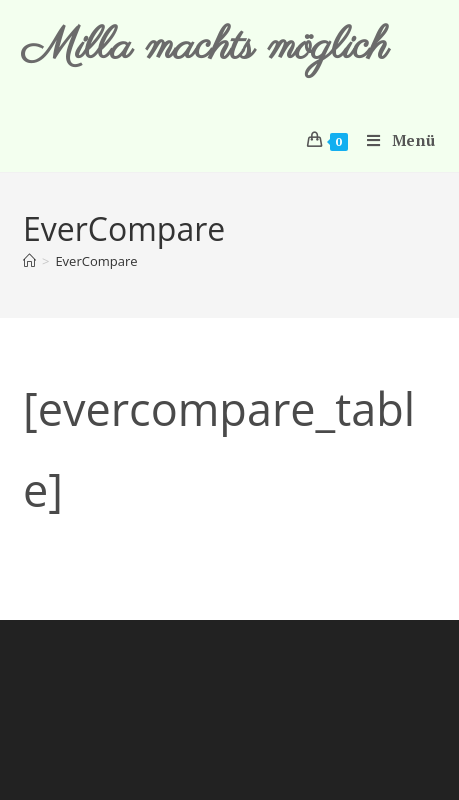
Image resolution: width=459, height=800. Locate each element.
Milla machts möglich (205, 47)
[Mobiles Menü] (394, 140)
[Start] (29, 261)
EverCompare (96, 261)
